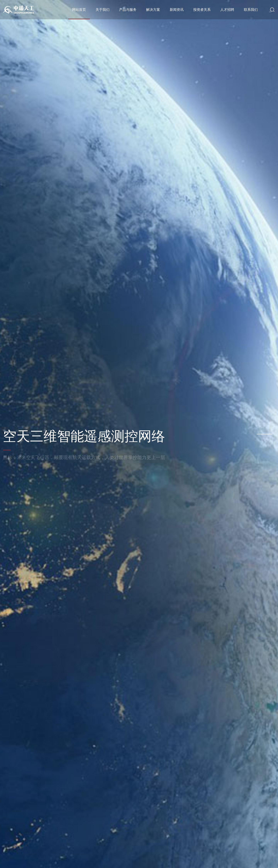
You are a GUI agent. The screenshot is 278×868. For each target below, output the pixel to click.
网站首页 (79, 10)
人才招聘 (227, 10)
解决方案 (153, 10)
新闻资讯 (177, 10)
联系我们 (251, 10)
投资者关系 (202, 10)
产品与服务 (128, 10)
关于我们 (103, 10)
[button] (264, 434)
